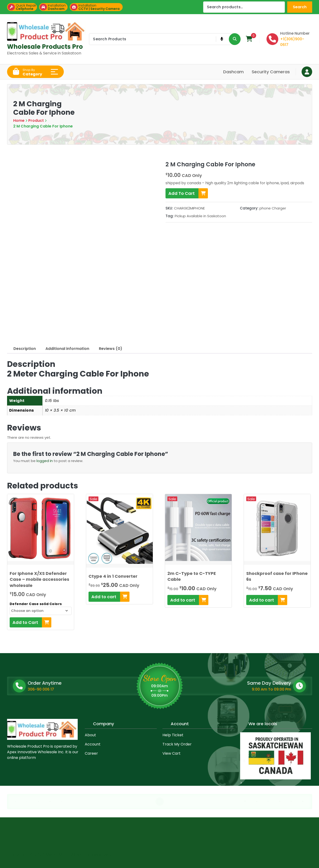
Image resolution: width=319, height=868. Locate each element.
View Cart (172, 753)
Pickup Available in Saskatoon (200, 216)
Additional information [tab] (67, 349)
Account (93, 744)
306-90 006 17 (77, 689)
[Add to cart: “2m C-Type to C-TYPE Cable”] (188, 600)
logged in (45, 461)
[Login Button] (307, 72)
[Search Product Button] (235, 39)
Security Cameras (271, 72)
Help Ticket (173, 735)
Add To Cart (188, 193)
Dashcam (233, 72)
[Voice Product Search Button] (222, 39)
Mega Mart (57, 853)
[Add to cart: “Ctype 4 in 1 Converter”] (109, 597)
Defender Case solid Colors (36, 604)
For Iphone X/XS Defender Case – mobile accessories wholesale (39, 579)
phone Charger (273, 208)
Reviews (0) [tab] (111, 349)
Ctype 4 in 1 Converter (113, 576)
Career (91, 753)
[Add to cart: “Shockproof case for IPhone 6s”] (267, 600)
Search (300, 7)
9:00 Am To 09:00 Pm (228, 689)
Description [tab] (25, 349)
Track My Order (177, 744)
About (90, 735)
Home (19, 121)
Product (36, 121)
